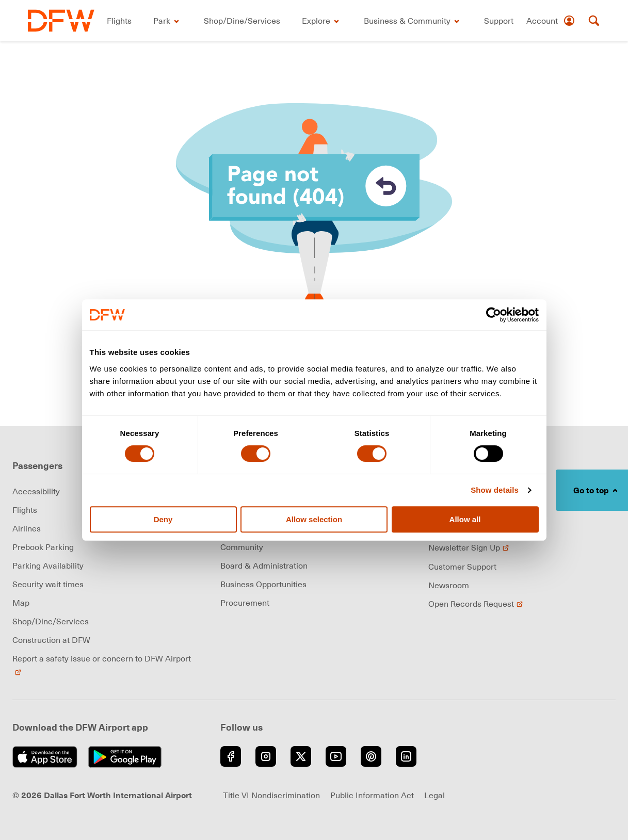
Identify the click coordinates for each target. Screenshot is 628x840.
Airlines (27, 528)
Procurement (245, 603)
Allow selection (314, 519)
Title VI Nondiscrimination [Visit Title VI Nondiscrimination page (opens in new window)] (271, 795)
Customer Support (462, 567)
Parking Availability (48, 566)
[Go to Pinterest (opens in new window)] (371, 756)
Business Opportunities (263, 584)
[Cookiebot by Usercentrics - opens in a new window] (494, 315)
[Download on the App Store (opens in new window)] (48, 757)
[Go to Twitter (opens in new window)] (301, 756)
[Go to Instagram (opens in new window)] (266, 756)
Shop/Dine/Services (51, 621)
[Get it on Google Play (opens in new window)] (128, 757)
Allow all (465, 519)
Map (21, 603)
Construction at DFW (51, 640)
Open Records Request (476, 604)
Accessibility (36, 491)
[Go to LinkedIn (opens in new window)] (406, 756)
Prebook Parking (43, 547)
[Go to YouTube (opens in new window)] (336, 756)
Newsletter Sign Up (469, 547)
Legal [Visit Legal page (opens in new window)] (434, 795)
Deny (163, 519)
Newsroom (449, 585)
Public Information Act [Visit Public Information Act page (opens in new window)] (372, 795)
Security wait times (48, 584)
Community (242, 547)
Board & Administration (264, 566)
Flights (25, 510)
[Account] (551, 21)
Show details (495, 490)
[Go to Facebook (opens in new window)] (231, 756)
